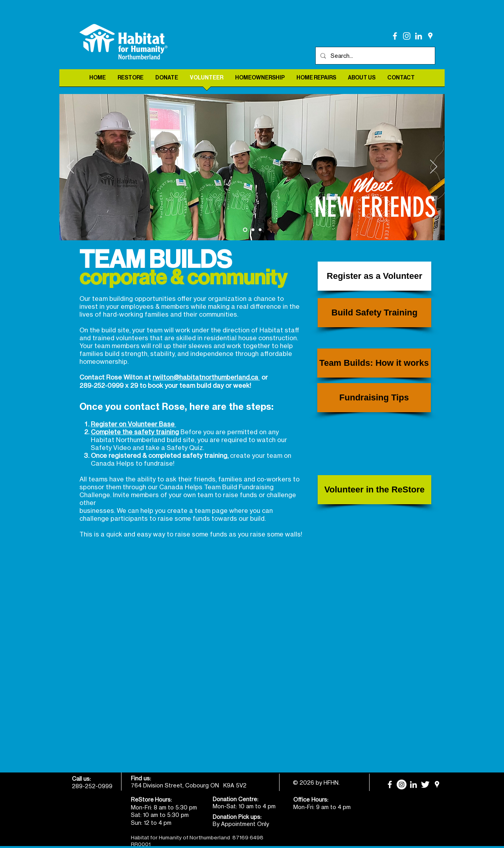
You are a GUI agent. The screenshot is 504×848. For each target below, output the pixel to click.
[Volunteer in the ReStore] (374, 490)
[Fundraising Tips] (374, 398)
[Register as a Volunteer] (374, 276)
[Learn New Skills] (260, 230)
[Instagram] (407, 36)
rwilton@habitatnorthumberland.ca (206, 377)
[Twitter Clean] (425, 784)
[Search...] (374, 56)
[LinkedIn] (418, 36)
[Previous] (70, 167)
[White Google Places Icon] (430, 36)
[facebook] (395, 36)
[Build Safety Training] (374, 313)
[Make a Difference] (253, 230)
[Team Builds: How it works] (374, 363)
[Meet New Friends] (245, 230)
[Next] (434, 167)
